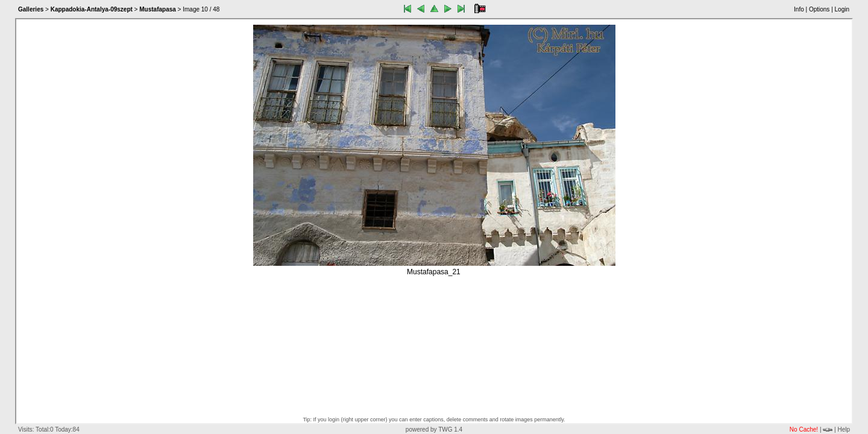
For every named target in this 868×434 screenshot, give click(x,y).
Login (842, 9)
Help (844, 429)
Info (799, 9)
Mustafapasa (158, 9)
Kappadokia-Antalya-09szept (92, 9)
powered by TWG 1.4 (434, 429)
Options (819, 9)
